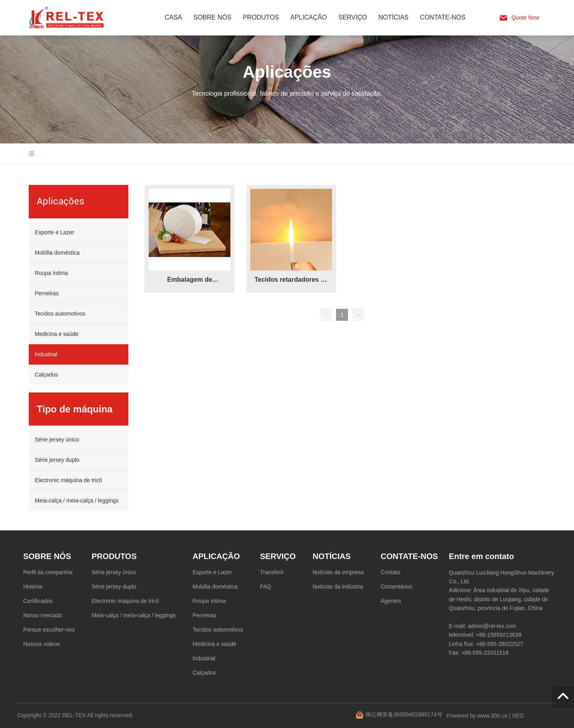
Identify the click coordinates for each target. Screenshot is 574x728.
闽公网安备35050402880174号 (404, 714)
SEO (518, 716)
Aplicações (287, 72)
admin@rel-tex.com (492, 626)
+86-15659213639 (499, 635)
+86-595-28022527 (500, 644)
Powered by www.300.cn (477, 716)
